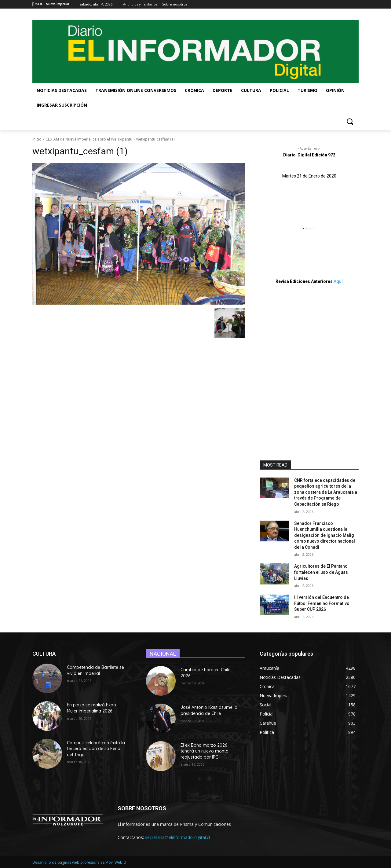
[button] (350, 121)
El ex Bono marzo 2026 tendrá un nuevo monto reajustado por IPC (205, 751)
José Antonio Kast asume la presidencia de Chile (209, 710)
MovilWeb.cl (116, 862)
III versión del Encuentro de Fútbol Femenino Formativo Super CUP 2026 (322, 603)
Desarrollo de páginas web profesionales (68, 862)
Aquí (338, 281)
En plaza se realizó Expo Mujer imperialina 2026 (91, 708)
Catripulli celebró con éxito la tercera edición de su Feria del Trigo (96, 749)
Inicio (37, 139)
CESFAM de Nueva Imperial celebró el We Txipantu (89, 139)
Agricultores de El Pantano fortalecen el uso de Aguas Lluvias (321, 572)
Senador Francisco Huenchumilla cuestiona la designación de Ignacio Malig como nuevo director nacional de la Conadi (325, 535)
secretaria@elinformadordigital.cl (177, 837)
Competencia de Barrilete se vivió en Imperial (95, 670)
